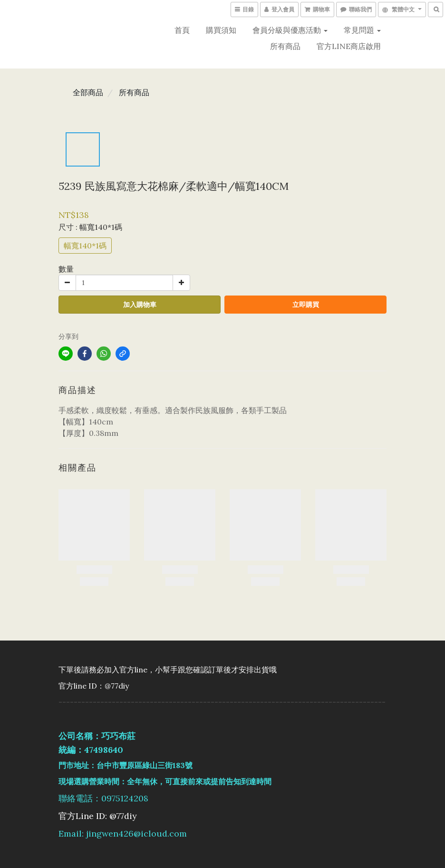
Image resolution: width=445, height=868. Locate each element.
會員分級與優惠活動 (290, 30)
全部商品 (88, 92)
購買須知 (221, 30)
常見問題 (362, 30)
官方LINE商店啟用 (349, 46)
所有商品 (285, 46)
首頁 (182, 30)
